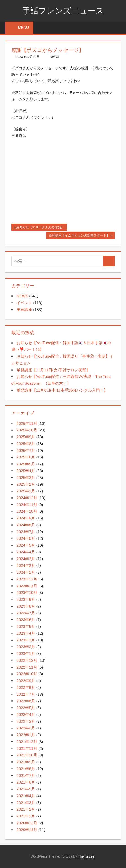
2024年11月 (27, 505)
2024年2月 (26, 566)
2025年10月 (27, 430)
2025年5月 (26, 464)
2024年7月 (26, 532)
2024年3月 (26, 559)
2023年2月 (26, 647)
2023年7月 (26, 613)
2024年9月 (26, 518)
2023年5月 (26, 627)
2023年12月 (27, 579)
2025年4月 (26, 471)
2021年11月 (27, 749)
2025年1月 (26, 491)
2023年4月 (26, 633)
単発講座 (24, 310)
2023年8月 (26, 606)
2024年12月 (27, 498)
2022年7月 (26, 694)
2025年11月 (27, 424)
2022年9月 (26, 681)
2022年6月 (26, 701)
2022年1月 (26, 735)
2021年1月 (26, 816)
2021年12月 (27, 742)
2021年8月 (26, 769)
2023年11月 (27, 586)
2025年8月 (26, 444)
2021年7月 (26, 776)
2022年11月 (27, 667)
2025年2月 (26, 484)
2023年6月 (26, 620)
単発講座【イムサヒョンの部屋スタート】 (79, 236)
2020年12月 (27, 823)
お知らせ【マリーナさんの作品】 (40, 228)
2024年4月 (26, 552)
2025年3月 (26, 478)
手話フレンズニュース (63, 11)
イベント (24, 303)
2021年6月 (26, 782)
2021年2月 (26, 809)
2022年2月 (26, 728)
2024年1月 (26, 572)
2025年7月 (26, 451)
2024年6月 (26, 538)
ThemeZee (86, 856)
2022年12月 (27, 661)
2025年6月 (26, 457)
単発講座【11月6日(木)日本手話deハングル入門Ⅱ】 (62, 390)
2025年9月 (26, 437)
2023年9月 (26, 599)
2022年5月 (26, 708)
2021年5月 (26, 789)
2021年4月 (26, 796)
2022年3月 (26, 722)
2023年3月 (26, 640)
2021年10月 (27, 755)
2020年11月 (27, 830)
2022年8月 (26, 688)
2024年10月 (27, 511)
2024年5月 (26, 545)
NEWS (55, 57)
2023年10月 (27, 593)
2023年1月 (26, 654)
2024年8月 (26, 525)
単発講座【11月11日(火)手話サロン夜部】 (53, 370)
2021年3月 (26, 803)
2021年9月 (26, 762)
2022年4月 (26, 715)
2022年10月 (27, 674)
